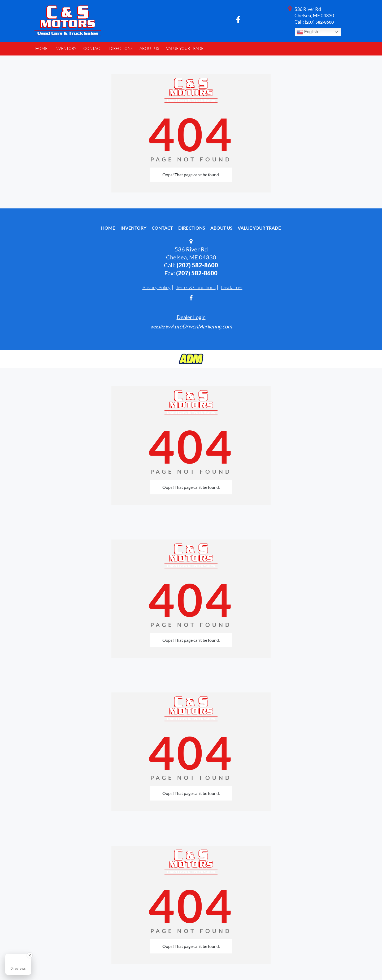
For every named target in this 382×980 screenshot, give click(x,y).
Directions (192, 228)
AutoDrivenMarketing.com (201, 326)
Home (108, 228)
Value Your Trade (259, 228)
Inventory (133, 228)
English (307, 32)
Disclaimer (232, 287)
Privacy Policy (157, 287)
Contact (162, 228)
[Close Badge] (30, 955)
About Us (221, 228)
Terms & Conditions (196, 287)
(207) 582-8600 (319, 22)
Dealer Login (191, 317)
